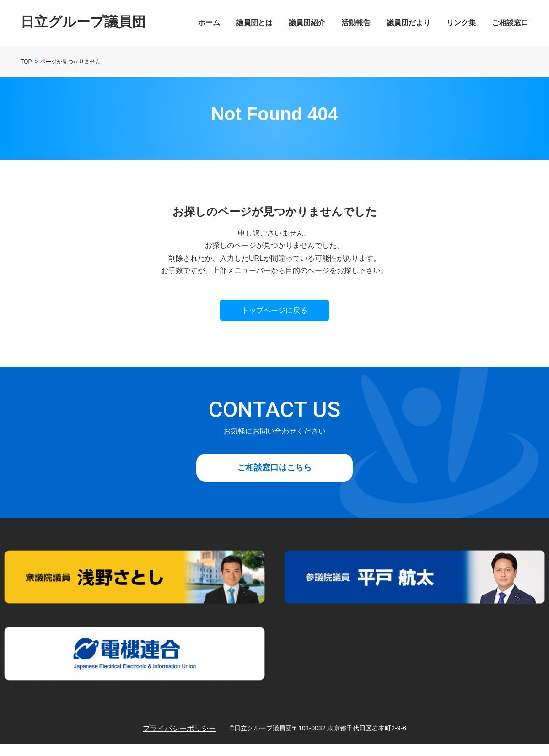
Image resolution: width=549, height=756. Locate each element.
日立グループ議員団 (83, 22)
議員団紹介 (307, 23)
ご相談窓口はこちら (274, 467)
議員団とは (254, 23)
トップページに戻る (274, 310)
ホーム (209, 23)
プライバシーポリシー (179, 728)
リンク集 (461, 23)
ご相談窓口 (510, 23)
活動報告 (356, 23)
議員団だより (409, 23)
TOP (26, 62)
